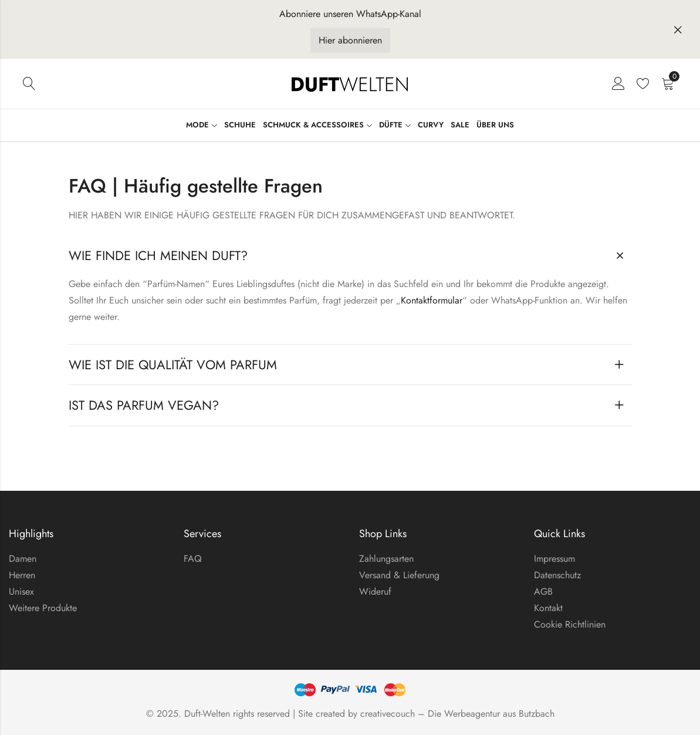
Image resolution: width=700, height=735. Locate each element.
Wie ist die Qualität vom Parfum (173, 365)
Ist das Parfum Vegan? (144, 405)
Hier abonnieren (350, 40)
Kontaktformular (432, 300)
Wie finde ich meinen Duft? (158, 255)
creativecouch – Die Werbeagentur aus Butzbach (457, 714)
